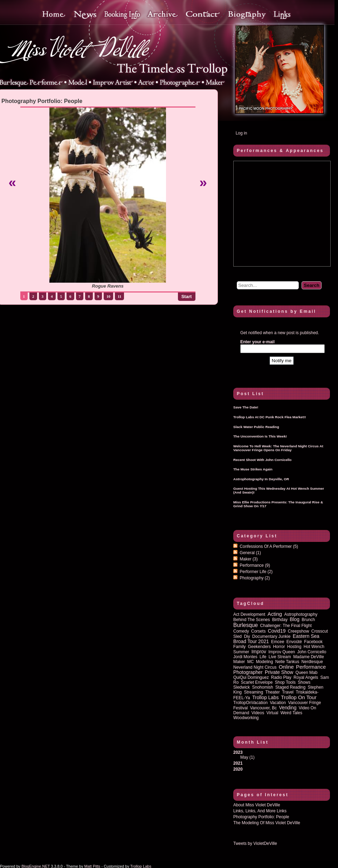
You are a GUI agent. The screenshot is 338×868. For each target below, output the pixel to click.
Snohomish (263, 687)
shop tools (285, 682)
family (239, 647)
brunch (308, 620)
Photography (255, 578)
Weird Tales (291, 713)
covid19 (277, 631)
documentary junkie (271, 636)
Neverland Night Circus (255, 667)
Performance (255, 565)
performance (311, 667)
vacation (278, 703)
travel (288, 692)
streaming (253, 692)
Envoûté (294, 642)
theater (272, 692)
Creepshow (299, 631)
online (286, 667)
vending (288, 708)
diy (247, 636)
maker (239, 662)
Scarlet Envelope (257, 682)
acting (275, 614)
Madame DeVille (309, 657)
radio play (281, 677)
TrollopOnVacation (250, 703)
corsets (258, 631)
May (244, 757)
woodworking (246, 718)
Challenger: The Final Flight (286, 626)
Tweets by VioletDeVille (255, 843)
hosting (294, 647)
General (250, 553)
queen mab (307, 673)
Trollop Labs (265, 698)
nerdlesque (312, 662)
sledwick (242, 687)
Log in (242, 133)
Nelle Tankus (287, 662)
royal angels (306, 677)
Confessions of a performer (269, 546)
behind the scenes (252, 620)
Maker (249, 559)
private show (279, 672)
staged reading (290, 687)
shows (304, 682)
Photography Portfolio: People (261, 817)
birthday (280, 620)
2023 (282, 755)
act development (249, 614)
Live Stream (280, 657)
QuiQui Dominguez (251, 677)
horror (279, 647)
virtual (273, 713)
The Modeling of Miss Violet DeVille (267, 823)
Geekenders (259, 647)
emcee (278, 642)
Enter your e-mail (257, 342)
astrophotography (301, 614)
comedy (241, 631)
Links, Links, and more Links (260, 811)
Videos (258, 713)
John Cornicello (312, 652)
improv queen (282, 652)
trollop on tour (299, 697)
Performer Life (256, 572)
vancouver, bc (264, 708)
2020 (238, 769)
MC (251, 662)
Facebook (313, 642)
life (263, 657)
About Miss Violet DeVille (257, 805)
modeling (265, 662)
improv (259, 652)
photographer (248, 672)
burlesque (246, 625)
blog (295, 619)
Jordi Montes (245, 657)
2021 (238, 763)
